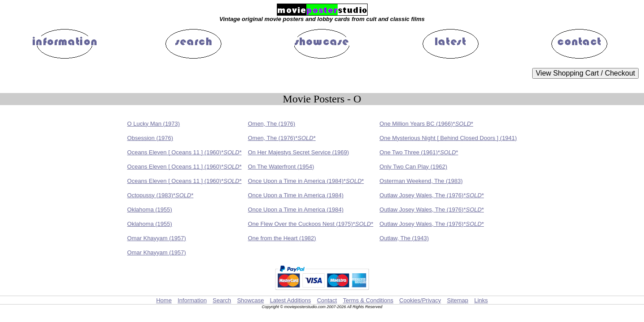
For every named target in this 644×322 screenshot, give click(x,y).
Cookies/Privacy (420, 300)
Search (222, 300)
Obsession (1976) (150, 138)
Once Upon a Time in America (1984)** (306, 181)
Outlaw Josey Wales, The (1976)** (432, 195)
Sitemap (458, 300)
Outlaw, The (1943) (404, 238)
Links (481, 300)
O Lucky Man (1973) (153, 124)
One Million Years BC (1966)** (427, 124)
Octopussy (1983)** (160, 195)
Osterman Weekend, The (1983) (421, 181)
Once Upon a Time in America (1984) (296, 195)
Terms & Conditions (368, 300)
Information (192, 300)
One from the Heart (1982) (282, 238)
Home (164, 300)
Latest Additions (290, 300)
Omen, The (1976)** (282, 138)
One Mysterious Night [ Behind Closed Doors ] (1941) (448, 138)
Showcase (250, 300)
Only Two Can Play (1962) (414, 167)
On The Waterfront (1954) (281, 167)
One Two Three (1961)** (419, 152)
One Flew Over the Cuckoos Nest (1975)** (310, 224)
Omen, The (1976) (271, 124)
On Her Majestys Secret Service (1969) (298, 152)
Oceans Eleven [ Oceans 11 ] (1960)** (184, 152)
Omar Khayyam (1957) (157, 238)
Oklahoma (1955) (149, 210)
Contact (327, 300)
